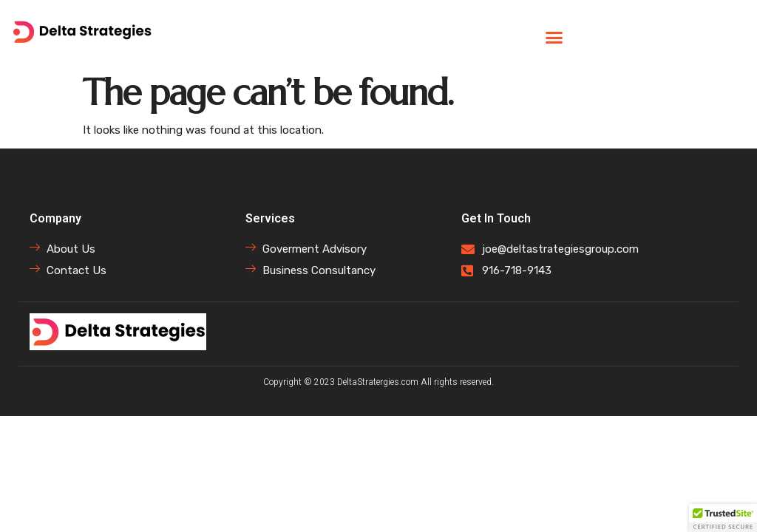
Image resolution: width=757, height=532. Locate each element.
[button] (554, 38)
